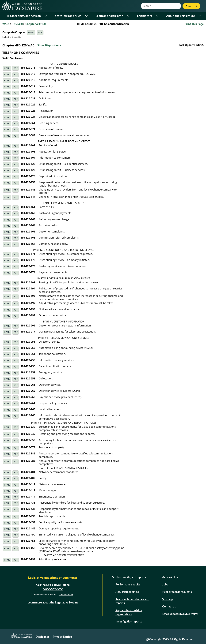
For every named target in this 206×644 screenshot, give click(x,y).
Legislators (145, 16)
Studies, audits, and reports (129, 577)
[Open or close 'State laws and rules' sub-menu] (87, 16)
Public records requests (177, 592)
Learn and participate (109, 16)
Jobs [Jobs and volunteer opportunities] (165, 584)
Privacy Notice (62, 637)
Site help (168, 599)
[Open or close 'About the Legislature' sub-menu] (200, 16)
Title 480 (17, 24)
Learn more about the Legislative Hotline (53, 602)
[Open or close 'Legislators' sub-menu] (157, 16)
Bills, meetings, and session (23, 16)
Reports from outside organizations (129, 612)
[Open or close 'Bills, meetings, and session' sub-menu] (46, 16)
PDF (40, 32)
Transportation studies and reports (132, 601)
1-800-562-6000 (53, 589)
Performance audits (128, 584)
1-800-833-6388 (66, 594)
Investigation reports (129, 621)
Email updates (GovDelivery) (180, 614)
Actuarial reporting (127, 592)
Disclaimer (42, 637)
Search (191, 6)
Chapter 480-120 (36, 24)
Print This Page (194, 24)
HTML (31, 32)
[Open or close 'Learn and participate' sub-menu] (128, 16)
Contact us (169, 606)
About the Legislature (181, 16)
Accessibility (170, 577)
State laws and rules (68, 16)
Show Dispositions (49, 45)
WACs (6, 24)
